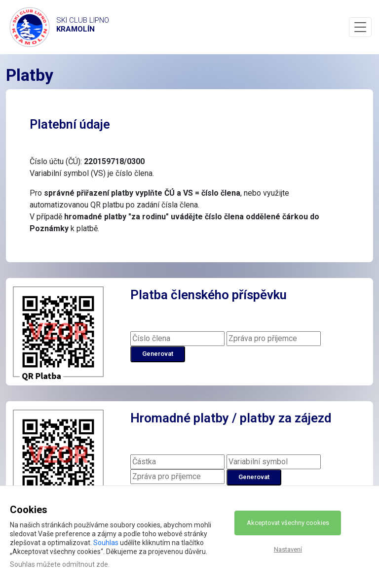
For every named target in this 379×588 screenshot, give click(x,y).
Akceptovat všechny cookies (288, 523)
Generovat (158, 354)
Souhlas (106, 543)
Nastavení (288, 549)
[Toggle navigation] (360, 27)
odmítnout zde (85, 564)
